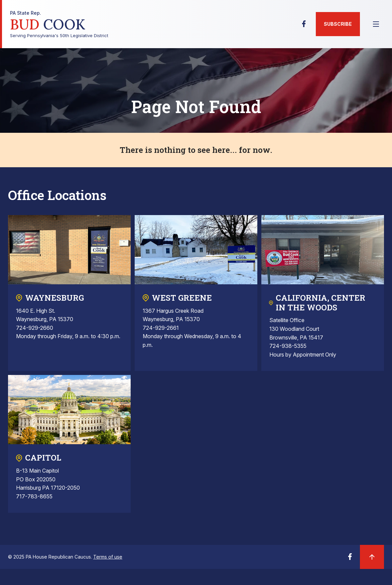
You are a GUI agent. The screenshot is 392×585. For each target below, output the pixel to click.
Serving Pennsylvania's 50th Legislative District (59, 24)
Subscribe (338, 24)
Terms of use (108, 557)
